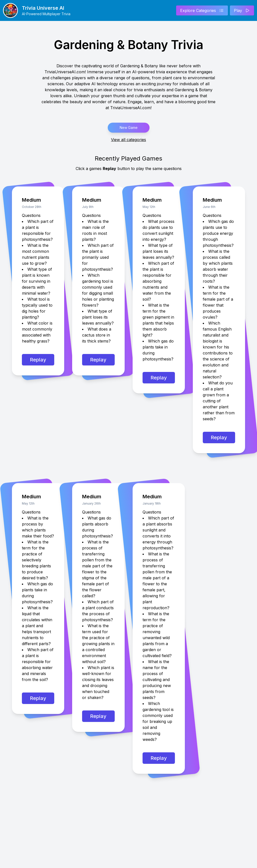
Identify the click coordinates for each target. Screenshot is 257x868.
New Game (129, 128)
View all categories (128, 140)
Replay (38, 360)
